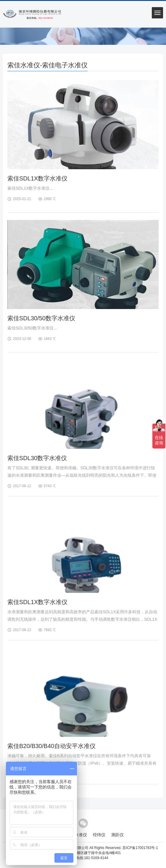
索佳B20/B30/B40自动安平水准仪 (51, 746)
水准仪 (81, 835)
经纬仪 (99, 835)
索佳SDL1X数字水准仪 (37, 178)
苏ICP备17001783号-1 (140, 848)
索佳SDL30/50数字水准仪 (41, 318)
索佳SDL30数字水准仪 (37, 458)
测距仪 (117, 835)
